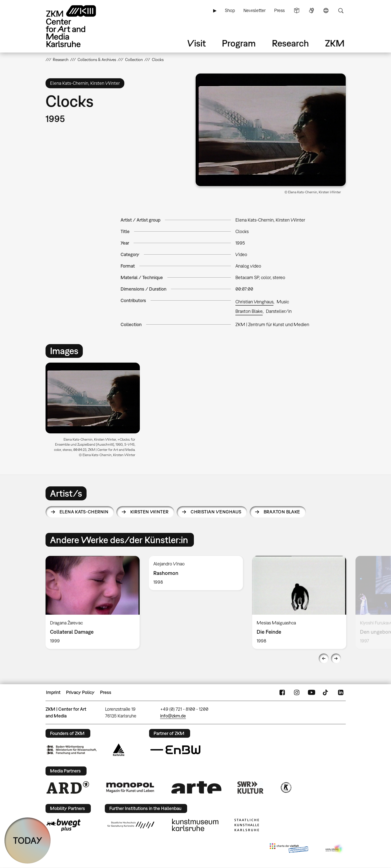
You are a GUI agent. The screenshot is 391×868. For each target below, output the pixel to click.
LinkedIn (341, 692)
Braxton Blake (249, 311)
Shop (230, 10)
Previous (324, 658)
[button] (271, 130)
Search (341, 11)
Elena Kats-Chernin (84, 512)
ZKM (335, 43)
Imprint (53, 692)
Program (239, 43)
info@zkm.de (173, 716)
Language (326, 11)
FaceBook (282, 692)
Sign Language (311, 11)
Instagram (297, 692)
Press (279, 10)
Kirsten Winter (149, 512)
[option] (95, 412)
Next (336, 658)
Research (290, 43)
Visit (197, 43)
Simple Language (297, 11)
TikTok (326, 692)
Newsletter (255, 10)
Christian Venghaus (254, 302)
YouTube (311, 692)
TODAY (28, 840)
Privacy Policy (80, 692)
